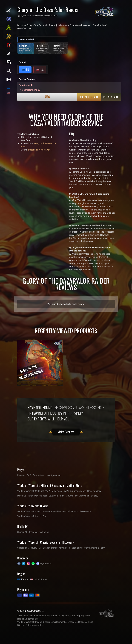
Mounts (69, 496)
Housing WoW (94, 491)
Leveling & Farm (56, 496)
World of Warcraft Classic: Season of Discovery (46, 542)
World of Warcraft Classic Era (32, 516)
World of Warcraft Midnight (31, 491)
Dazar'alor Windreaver (39, 150)
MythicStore (46, 564)
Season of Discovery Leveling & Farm (87, 548)
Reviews (21, 475)
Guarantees (38, 475)
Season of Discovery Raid (55, 548)
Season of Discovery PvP (29, 548)
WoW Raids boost (54, 491)
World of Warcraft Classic (33, 506)
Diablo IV (22, 526)
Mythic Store (26, 16)
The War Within (82, 496)
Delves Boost (41, 496)
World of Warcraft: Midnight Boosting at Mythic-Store (50, 485)
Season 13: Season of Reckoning (33, 532)
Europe (25, 579)
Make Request (66, 432)
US (42, 70)
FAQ (29, 475)
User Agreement (53, 475)
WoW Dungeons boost (75, 491)
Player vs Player (25, 496)
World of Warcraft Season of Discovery (72, 511)
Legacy (95, 496)
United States (40, 579)
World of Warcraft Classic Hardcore (34, 511)
